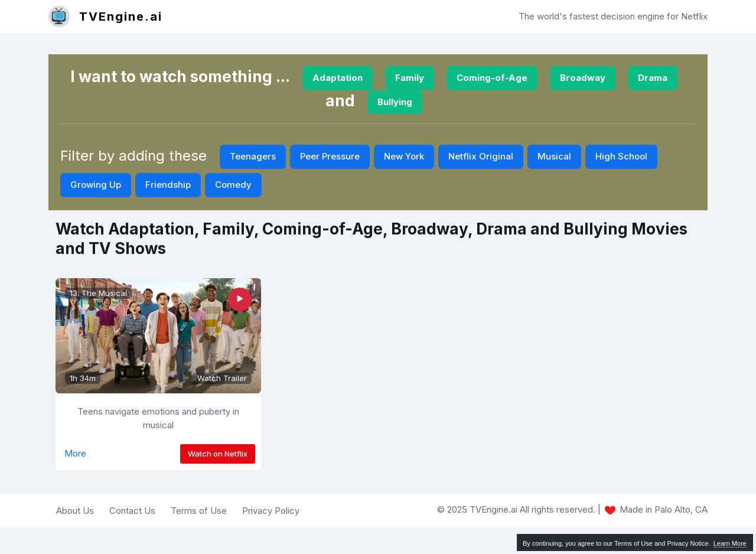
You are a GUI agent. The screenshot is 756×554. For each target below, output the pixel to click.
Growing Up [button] (96, 185)
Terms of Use (199, 511)
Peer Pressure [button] (330, 156)
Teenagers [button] (253, 156)
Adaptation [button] (338, 78)
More (75, 453)
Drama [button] (653, 78)
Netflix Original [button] (481, 156)
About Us (75, 511)
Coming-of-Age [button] (492, 78)
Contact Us (132, 511)
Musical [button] (554, 156)
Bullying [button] (395, 102)
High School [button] (621, 156)
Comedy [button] (233, 185)
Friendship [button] (168, 185)
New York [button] (404, 156)
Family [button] (410, 78)
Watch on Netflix (218, 454)
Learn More (730, 543)
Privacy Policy (271, 511)
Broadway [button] (583, 78)
